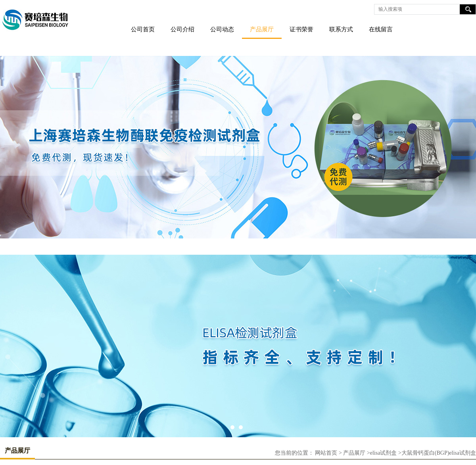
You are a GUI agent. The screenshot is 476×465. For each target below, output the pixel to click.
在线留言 (381, 29)
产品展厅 (262, 29)
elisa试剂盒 (384, 453)
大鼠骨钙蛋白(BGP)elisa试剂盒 (439, 453)
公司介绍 (182, 29)
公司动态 (222, 29)
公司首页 (143, 29)
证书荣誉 (301, 29)
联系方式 (341, 29)
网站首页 (326, 453)
